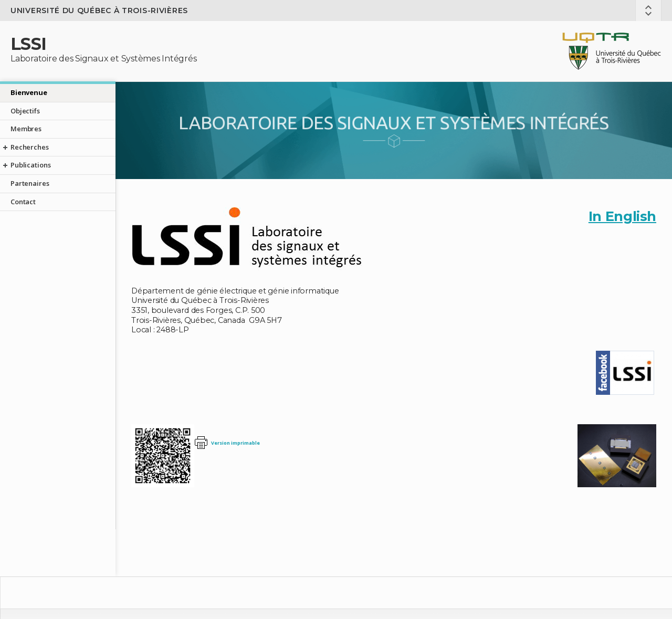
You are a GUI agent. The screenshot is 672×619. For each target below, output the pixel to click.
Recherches (30, 147)
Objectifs (25, 111)
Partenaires (30, 183)
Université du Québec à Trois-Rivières (99, 11)
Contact (23, 202)
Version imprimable (235, 443)
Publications (30, 165)
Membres (26, 129)
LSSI (28, 44)
